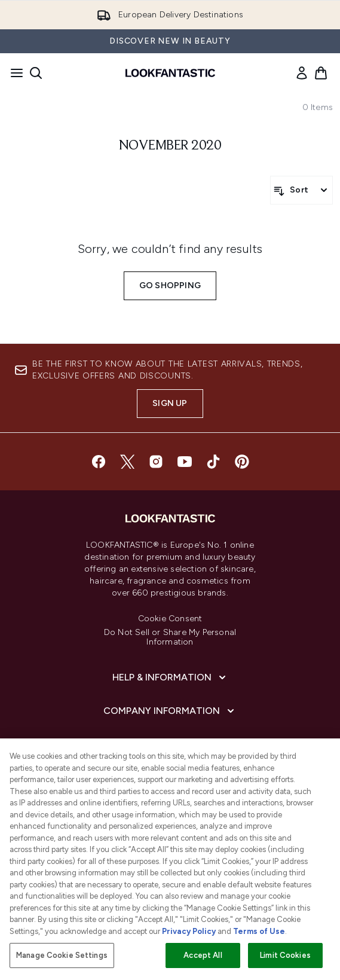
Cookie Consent (170, 619)
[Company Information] (170, 711)
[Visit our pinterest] (242, 462)
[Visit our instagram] (156, 462)
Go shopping (170, 286)
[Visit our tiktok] (213, 462)
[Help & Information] (170, 677)
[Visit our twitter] (127, 462)
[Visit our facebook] (99, 462)
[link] (302, 73)
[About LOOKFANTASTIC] (170, 744)
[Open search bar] (36, 73)
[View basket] (321, 73)
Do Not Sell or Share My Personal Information (170, 637)
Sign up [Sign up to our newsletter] (170, 403)
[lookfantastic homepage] (170, 73)
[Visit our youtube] (185, 462)
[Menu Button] (13, 73)
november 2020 (170, 146)
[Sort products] (301, 190)
